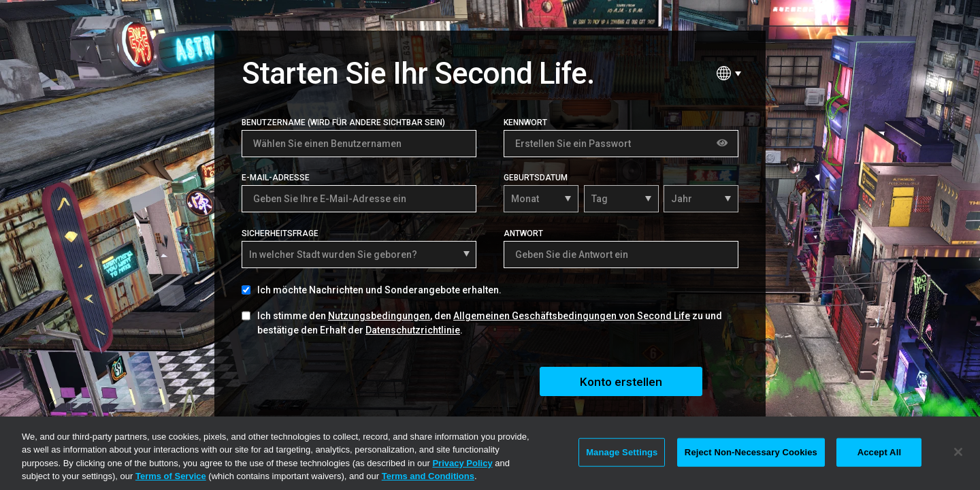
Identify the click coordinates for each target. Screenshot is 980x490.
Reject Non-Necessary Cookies (751, 452)
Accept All (879, 452)
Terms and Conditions (428, 476)
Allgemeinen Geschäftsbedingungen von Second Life (572, 316)
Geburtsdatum (536, 178)
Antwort (523, 233)
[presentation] (345, 380)
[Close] (958, 452)
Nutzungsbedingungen (379, 316)
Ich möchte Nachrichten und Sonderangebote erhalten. (379, 290)
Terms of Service (171, 476)
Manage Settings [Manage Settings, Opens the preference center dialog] (622, 452)
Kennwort (525, 122)
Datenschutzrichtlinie (413, 330)
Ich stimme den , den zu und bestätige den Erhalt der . (490, 323)
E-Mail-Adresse (276, 178)
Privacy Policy (462, 463)
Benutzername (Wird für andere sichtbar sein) (343, 122)
